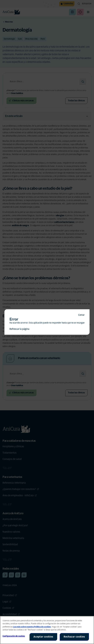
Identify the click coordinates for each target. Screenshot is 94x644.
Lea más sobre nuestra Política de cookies (32, 627)
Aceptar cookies (43, 637)
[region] (47, 630)
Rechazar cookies (74, 637)
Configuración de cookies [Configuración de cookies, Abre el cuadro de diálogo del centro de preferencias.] (14, 636)
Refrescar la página (19, 329)
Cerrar (81, 315)
